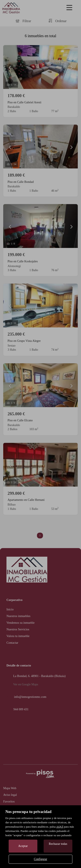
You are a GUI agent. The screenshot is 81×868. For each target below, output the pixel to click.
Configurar (40, 859)
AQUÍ (60, 827)
